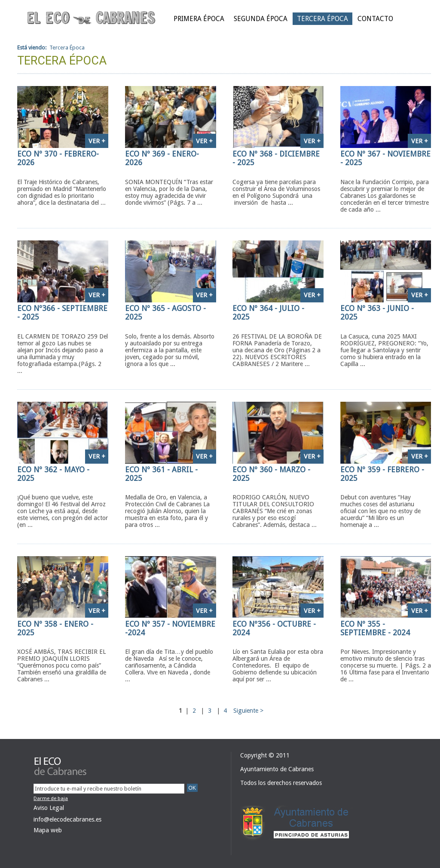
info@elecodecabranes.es (67, 819)
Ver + (97, 141)
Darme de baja (51, 798)
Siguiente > (248, 711)
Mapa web (48, 830)
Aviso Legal (49, 808)
